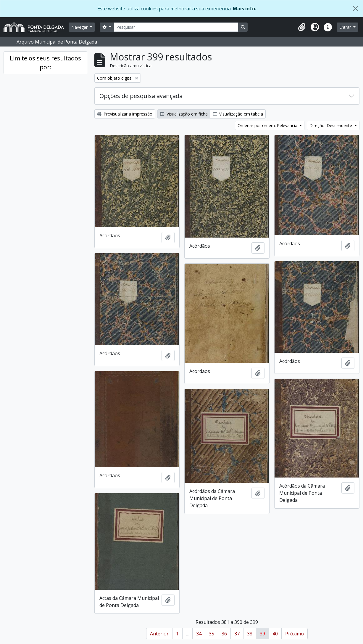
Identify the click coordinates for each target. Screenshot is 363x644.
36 (224, 634)
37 (237, 634)
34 (199, 634)
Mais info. (245, 9)
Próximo (295, 634)
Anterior (159, 634)
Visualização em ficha (184, 114)
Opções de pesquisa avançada (141, 96)
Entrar (346, 27)
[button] (302, 27)
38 (250, 634)
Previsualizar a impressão (125, 114)
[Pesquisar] (176, 27)
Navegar (80, 27)
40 (275, 634)
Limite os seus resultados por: (45, 63)
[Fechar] (356, 9)
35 (212, 634)
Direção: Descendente (331, 125)
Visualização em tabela (238, 114)
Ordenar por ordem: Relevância (268, 125)
